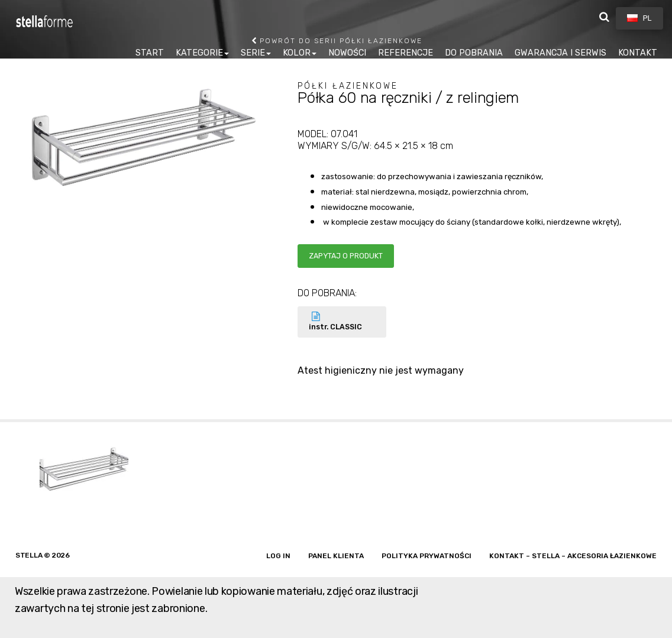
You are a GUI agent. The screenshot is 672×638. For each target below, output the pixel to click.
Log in (278, 556)
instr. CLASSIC (342, 321)
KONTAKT (638, 53)
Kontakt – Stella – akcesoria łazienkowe (573, 556)
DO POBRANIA (474, 53)
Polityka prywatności (427, 556)
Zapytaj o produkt (346, 256)
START (150, 53)
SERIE (253, 53)
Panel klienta (336, 556)
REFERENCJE (406, 53)
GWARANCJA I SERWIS (560, 53)
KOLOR (297, 53)
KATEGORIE (199, 53)
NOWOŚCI (347, 53)
